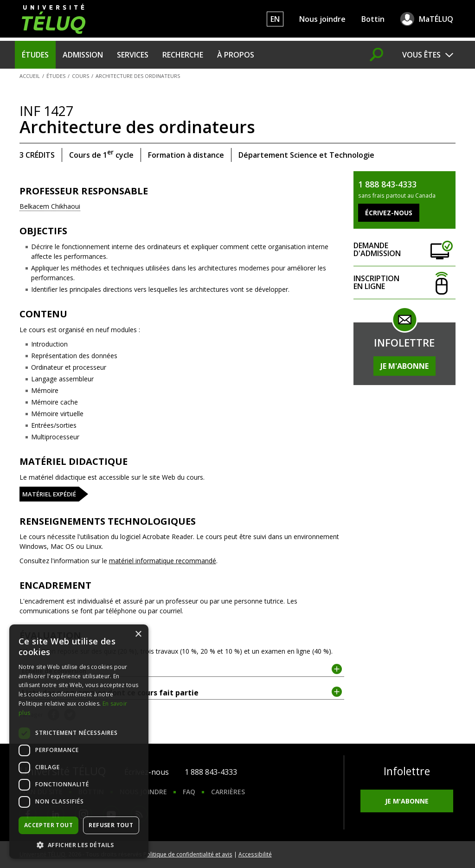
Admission (83, 55)
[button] (79, 845)
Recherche (183, 55)
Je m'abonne (404, 366)
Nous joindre (322, 19)
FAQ (189, 792)
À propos (236, 55)
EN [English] (275, 19)
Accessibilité (255, 854)
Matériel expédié (49, 494)
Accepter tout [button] (48, 825)
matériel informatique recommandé (163, 561)
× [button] (138, 634)
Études (35, 55)
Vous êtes (421, 55)
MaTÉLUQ (436, 19)
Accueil (30, 76)
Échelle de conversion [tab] (182, 670)
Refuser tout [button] (111, 825)
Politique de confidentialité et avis (188, 854)
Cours (80, 76)
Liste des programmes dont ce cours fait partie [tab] (182, 692)
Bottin (373, 19)
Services (133, 55)
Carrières (228, 792)
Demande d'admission (404, 250)
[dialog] (79, 742)
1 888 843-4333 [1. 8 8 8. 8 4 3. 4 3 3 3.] (211, 772)
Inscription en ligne (404, 283)
